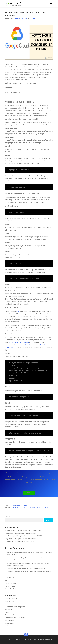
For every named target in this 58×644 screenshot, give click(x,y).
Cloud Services (10, 601)
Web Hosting (9, 626)
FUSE (18, 311)
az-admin (33, 19)
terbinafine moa (12, 572)
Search (7, 516)
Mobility (8, 612)
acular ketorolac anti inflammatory (19, 553)
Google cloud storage (40, 508)
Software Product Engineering (15, 618)
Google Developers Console (18, 342)
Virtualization (9, 623)
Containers (9, 604)
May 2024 (8, 581)
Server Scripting (10, 615)
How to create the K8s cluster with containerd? (21, 533)
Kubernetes (9, 609)
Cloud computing (20, 505)
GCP (28, 508)
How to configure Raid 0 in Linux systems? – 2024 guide (23, 530)
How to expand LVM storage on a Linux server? (20, 541)
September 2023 (11, 589)
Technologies (10, 620)
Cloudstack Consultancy (37, 568)
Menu (51, 4)
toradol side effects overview (17, 568)
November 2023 (10, 586)
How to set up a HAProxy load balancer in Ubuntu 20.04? (23, 536)
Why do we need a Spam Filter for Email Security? (21, 539)
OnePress (33, 639)
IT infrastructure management (15, 607)
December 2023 (10, 583)
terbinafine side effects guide (17, 558)
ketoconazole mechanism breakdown (19, 563)
